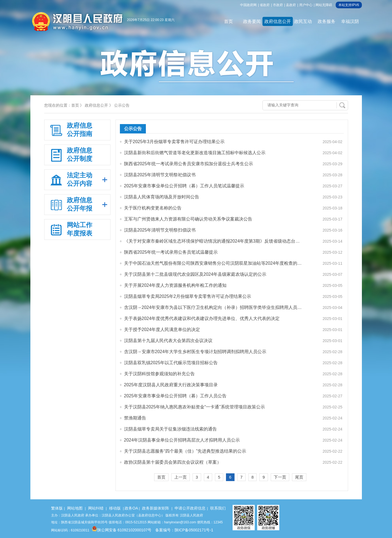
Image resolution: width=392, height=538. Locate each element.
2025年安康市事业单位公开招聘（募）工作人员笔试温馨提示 (184, 186)
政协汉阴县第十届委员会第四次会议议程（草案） (173, 462)
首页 (228, 21)
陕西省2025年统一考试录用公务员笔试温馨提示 (171, 252)
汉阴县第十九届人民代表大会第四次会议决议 (168, 341)
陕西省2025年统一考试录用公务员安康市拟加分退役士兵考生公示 (189, 164)
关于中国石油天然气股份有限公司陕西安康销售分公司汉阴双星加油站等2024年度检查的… (213, 263)
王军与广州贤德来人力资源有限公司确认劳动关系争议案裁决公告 (188, 219)
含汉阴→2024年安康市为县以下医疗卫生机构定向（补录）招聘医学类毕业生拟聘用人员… (213, 307)
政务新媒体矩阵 (156, 508)
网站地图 (75, 508)
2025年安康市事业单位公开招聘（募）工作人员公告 (175, 396)
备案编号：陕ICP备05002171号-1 (184, 530)
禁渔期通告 (135, 418)
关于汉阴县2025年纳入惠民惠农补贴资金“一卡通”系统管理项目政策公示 (194, 407)
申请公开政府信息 (190, 508)
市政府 (278, 5)
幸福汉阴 (350, 21)
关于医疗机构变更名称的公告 (153, 208)
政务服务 (327, 21)
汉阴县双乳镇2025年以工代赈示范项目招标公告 (171, 363)
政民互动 (303, 21)
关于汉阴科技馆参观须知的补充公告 (159, 374)
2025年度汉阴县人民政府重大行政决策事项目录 (171, 385)
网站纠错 (96, 508)
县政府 (291, 5)
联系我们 (218, 508)
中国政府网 (248, 5)
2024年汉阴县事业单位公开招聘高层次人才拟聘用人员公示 (182, 440)
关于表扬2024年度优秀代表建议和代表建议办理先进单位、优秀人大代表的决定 (202, 318)
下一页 (280, 477)
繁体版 (57, 508)
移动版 (115, 508)
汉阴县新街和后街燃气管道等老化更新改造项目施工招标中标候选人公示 (195, 153)
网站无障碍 (324, 5)
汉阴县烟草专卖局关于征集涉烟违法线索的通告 (170, 429)
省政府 (265, 5)
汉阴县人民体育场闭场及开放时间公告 (162, 197)
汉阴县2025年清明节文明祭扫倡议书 (160, 230)
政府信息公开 (278, 21)
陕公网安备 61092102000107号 (122, 530)
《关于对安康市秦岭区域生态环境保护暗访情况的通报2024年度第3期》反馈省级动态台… (212, 241)
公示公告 (122, 105)
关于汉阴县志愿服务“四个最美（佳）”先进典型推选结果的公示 (185, 451)
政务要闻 (252, 21)
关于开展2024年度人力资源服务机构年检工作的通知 (175, 285)
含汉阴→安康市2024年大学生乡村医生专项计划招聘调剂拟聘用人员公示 (195, 352)
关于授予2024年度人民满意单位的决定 (162, 330)
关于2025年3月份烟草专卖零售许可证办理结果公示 (174, 142)
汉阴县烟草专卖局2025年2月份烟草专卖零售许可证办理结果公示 (188, 296)
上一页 (181, 477)
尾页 (299, 477)
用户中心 (306, 5)
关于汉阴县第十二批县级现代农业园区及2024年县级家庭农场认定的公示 (195, 274)
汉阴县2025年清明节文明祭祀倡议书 (160, 175)
